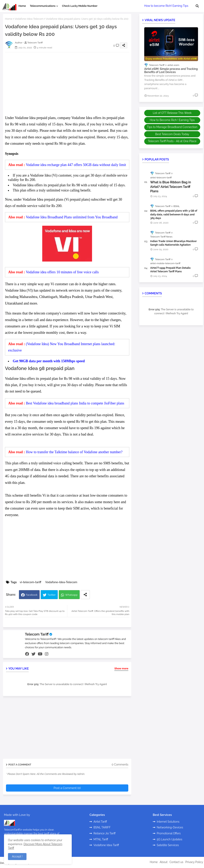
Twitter (51, 595)
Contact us (176, 862)
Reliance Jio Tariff (104, 833)
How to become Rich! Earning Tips (166, 6)
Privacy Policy (194, 862)
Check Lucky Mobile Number (80, 6)
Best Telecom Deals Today (172, 134)
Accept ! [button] (17, 856)
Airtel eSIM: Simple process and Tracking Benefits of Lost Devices (171, 71)
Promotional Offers (169, 833)
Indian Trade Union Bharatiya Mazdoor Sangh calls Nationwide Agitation (173, 243)
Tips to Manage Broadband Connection (172, 127)
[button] (197, 6)
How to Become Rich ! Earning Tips (172, 120)
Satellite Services (168, 845)
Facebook (32, 595)
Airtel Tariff (100, 822)
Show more (121, 668)
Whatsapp (71, 595)
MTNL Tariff (101, 839)
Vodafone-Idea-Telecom (29, 19)
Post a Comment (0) (67, 788)
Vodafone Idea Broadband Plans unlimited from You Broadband (72, 217)
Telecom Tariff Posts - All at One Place (172, 141)
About (163, 862)
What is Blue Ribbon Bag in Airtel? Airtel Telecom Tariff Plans (171, 187)
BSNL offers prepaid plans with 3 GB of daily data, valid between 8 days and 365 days (174, 214)
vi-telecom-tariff (30, 582)
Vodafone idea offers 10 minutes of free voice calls (62, 272)
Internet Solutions (168, 822)
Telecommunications (43, 6)
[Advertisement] (71, 83)
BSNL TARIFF (102, 827)
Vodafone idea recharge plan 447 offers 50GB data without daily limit (76, 165)
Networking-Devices (170, 827)
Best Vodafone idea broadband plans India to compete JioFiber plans (75, 403)
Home (22, 6)
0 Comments (120, 765)
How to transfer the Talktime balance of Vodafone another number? (74, 452)
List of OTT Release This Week (172, 113)
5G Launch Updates (170, 839)
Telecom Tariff (37, 634)
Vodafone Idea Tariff (106, 845)
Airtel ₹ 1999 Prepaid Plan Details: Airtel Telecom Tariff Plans (171, 270)
